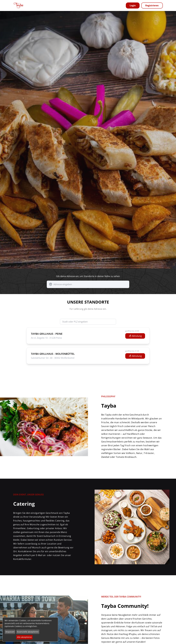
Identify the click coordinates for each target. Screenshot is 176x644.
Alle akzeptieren (24, 637)
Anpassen (10, 632)
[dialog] (30, 629)
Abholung (135, 336)
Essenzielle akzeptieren (28, 632)
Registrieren (152, 5)
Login (133, 5)
